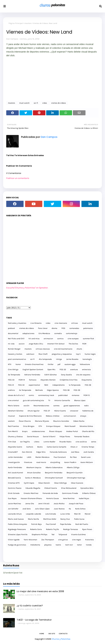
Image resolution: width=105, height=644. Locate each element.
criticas (75, 323)
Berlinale (39, 390)
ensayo (83, 416)
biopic (25, 431)
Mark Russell (70, 426)
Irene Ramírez (69, 498)
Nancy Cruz (65, 519)
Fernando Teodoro (82, 437)
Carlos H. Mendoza (33, 478)
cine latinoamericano (63, 349)
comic (31, 395)
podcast (11, 328)
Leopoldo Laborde (33, 514)
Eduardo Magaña (33, 488)
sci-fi (36, 103)
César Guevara (77, 483)
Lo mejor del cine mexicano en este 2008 (40, 591)
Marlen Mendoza (42, 457)
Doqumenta (87, 380)
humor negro (90, 354)
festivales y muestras (17, 323)
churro (79, 349)
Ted (53, 534)
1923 (46, 385)
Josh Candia (89, 452)
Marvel (88, 514)
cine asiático (81, 442)
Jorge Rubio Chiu (36, 344)
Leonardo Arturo (15, 514)
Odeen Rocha (79, 421)
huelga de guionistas (17, 545)
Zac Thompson (48, 540)
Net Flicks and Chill (16, 339)
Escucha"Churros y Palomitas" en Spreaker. (27, 288)
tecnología (87, 359)
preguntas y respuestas (62, 354)
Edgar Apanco (53, 390)
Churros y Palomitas (61, 639)
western (11, 421)
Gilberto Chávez (89, 493)
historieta (89, 540)
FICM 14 (22, 380)
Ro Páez (73, 457)
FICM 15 (87, 395)
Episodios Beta (87, 488)
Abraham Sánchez (16, 411)
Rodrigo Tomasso (71, 529)
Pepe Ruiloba (66, 524)
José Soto (27, 509)
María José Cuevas (16, 519)
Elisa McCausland (69, 488)
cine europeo (73, 339)
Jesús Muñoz (59, 504)
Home (42, 634)
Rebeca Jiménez (53, 416)
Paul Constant (60, 457)
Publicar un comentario (18, 178)
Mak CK (77, 514)
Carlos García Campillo (57, 447)
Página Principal (16, 23)
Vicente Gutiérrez (78, 534)
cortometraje (72, 333)
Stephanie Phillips (39, 534)
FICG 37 (47, 411)
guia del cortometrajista (33, 400)
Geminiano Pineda (70, 493)
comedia (58, 333)
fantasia (33, 380)
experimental (34, 385)
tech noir (69, 545)
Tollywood (63, 534)
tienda (89, 545)
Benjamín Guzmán (75, 473)
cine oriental (13, 400)
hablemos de (88, 411)
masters (28, 23)
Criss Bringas (29, 426)
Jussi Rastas (59, 509)
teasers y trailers (15, 354)
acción (26, 406)
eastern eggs (70, 364)
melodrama (35, 545)
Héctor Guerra (60, 411)
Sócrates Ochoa (86, 426)
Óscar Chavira (25, 421)
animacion (48, 339)
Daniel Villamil (49, 437)
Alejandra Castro (15, 447)
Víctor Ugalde (14, 540)
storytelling (55, 462)
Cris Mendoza (44, 333)
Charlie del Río (88, 431)
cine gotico (63, 540)
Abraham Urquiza (34, 467)
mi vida (11, 344)
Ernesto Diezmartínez (34, 364)
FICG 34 (21, 385)
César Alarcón (44, 483)
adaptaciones (28, 333)
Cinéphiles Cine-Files (69, 380)
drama (54, 328)
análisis (11, 390)
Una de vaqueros (83, 375)
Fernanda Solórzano (58, 452)
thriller (51, 364)
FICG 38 (66, 390)
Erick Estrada (14, 493)
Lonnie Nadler (49, 442)
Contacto (63, 634)
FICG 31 (11, 385)
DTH (40, 426)
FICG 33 (11, 380)
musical (11, 416)
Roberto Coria (36, 529)
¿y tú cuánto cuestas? (30, 605)
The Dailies (73, 344)
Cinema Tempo (88, 447)
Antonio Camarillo (62, 400)
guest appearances (72, 406)
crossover (74, 411)
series (94, 442)
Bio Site (52, 634)
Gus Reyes (12, 498)
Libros (37, 442)
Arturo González (34, 473)
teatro (58, 545)
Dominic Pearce (15, 488)
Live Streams (36, 323)
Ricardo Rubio (65, 442)
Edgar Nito (41, 452)
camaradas (74, 328)
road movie (41, 462)
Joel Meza (75, 452)
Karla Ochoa (80, 509)
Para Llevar (43, 328)
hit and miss (34, 339)
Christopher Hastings (76, 478)
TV (49, 400)
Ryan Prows (87, 529)
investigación (14, 462)
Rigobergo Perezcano (17, 529)
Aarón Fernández (15, 467)
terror (79, 545)
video (45, 103)
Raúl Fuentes (13, 426)
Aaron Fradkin (70, 462)
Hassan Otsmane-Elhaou (31, 498)
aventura (74, 369)
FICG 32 (63, 369)
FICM (84, 344)
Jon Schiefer (13, 509)
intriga (59, 359)
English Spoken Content (33, 369)
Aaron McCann (87, 462)
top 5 (78, 354)
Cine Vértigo (13, 369)
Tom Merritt (13, 431)
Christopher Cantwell (54, 478)
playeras (48, 545)
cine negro (77, 540)
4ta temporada (45, 359)
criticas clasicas (43, 349)
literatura (28, 462)
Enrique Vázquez (53, 426)
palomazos (88, 328)
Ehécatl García (51, 488)
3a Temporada (14, 375)
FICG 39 (77, 390)
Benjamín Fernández (54, 473)
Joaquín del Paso (76, 504)
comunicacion (70, 416)
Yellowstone (85, 364)
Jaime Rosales (72, 359)
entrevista (86, 369)
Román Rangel (14, 349)
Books (40, 447)
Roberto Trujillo (52, 529)
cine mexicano (61, 323)
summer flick (88, 339)
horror (18, 364)
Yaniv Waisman (30, 540)
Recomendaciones (41, 406)
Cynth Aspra (29, 483)
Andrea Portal (72, 431)
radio (86, 406)
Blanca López (80, 400)
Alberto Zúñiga (73, 467)
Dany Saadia (66, 375)
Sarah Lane (86, 457)
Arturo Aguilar (34, 411)
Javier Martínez (15, 504)
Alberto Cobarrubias (54, 467)
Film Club (12, 442)
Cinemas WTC (14, 483)
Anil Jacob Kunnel (15, 473)
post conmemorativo (17, 359)
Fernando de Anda (50, 493)
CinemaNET (13, 452)
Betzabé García (14, 478)
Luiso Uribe (65, 514)
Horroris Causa (52, 498)
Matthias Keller (50, 519)
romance (76, 395)
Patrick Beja (36, 524)
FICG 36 (88, 385)
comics (60, 339)
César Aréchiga (60, 483)
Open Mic (51, 369)
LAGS (29, 457)
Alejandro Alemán (48, 380)
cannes (56, 406)
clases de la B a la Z (16, 395)
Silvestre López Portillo (18, 534)
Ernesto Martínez (31, 493)
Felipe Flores (65, 437)
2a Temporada (25, 390)
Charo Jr (74, 447)
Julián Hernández (15, 457)
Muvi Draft (43, 354)
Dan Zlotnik (27, 452)
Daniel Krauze (33, 437)
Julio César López (42, 509)
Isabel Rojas (84, 498)
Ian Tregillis (25, 442)
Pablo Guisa (79, 519)
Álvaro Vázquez (56, 431)
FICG (63, 328)
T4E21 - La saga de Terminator (34, 620)
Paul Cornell (51, 524)
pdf (59, 364)
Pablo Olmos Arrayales (17, 524)
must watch (24, 103)
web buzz (30, 354)
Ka (70, 509)
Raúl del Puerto (82, 524)
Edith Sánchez (51, 375)
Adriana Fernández (32, 375)
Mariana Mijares (42, 421)
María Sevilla (33, 519)
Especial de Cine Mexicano (30, 416)
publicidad (63, 395)
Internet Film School (56, 344)
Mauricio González (61, 421)
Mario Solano (14, 406)
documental (13, 333)
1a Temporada (75, 385)
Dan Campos (12, 39)
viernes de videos (59, 103)
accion (22, 344)
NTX (10, 364)
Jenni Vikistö (44, 504)
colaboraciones (38, 431)
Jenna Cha (30, 504)
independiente (58, 385)
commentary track (46, 395)
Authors (30, 447)
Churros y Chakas (15, 437)
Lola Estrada (51, 514)
